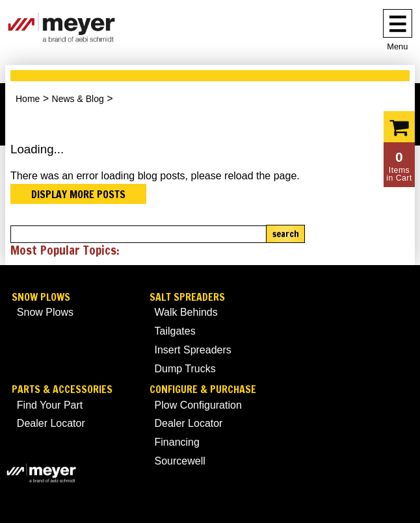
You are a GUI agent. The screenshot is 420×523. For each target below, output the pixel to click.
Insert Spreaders (193, 350)
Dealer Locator (51, 423)
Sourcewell (180, 461)
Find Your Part (50, 405)
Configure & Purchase (203, 389)
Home (28, 99)
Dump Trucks (185, 369)
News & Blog (78, 99)
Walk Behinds (186, 312)
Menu (397, 46)
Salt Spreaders (187, 297)
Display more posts (78, 194)
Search (286, 234)
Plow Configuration (198, 405)
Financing (177, 442)
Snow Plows (41, 297)
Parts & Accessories (62, 389)
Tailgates (175, 331)
